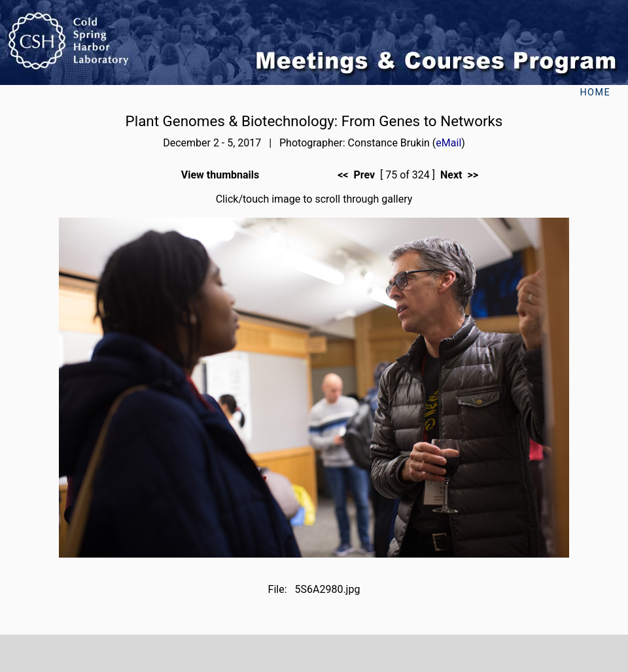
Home (595, 92)
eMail (448, 143)
